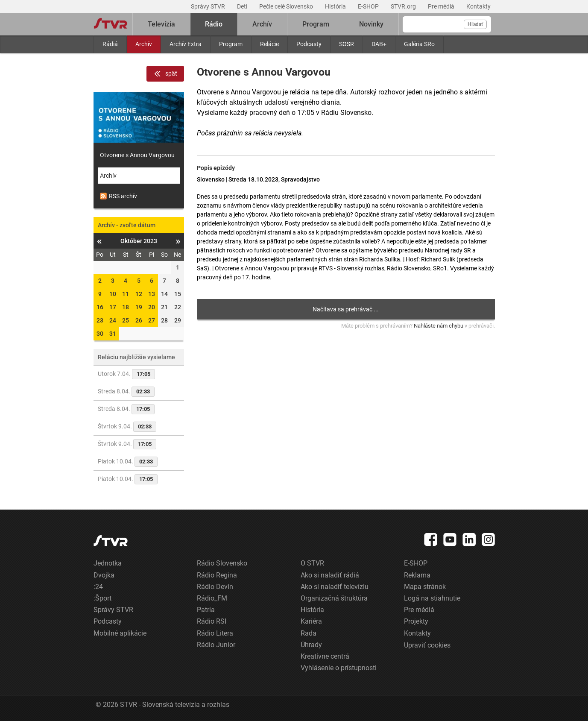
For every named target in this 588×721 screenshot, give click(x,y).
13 (152, 294)
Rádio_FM (212, 598)
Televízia (161, 24)
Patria (206, 610)
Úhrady (311, 645)
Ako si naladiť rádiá (330, 575)
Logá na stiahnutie (432, 598)
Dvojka (104, 575)
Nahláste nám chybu (439, 326)
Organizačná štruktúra (334, 598)
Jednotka (108, 563)
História (336, 6)
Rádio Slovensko (222, 563)
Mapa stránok (425, 587)
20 (152, 307)
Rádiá (110, 44)
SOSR (347, 44)
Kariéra (311, 621)
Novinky (371, 24)
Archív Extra (186, 44)
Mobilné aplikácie (120, 633)
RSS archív (118, 196)
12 (139, 294)
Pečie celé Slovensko (287, 6)
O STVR (312, 563)
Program (231, 44)
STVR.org (404, 6)
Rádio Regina (217, 575)
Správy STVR (209, 6)
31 (113, 334)
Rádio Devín (215, 587)
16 (100, 307)
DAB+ (379, 44)
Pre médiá (442, 6)
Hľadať (475, 24)
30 (100, 334)
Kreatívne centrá (325, 656)
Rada (309, 633)
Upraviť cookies (427, 645)
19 (139, 307)
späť (165, 74)
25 (126, 320)
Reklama (417, 575)
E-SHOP (369, 6)
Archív (144, 44)
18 (126, 307)
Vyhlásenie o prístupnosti (339, 668)
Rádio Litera (215, 633)
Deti (243, 6)
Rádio (214, 24)
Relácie (269, 44)
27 (152, 320)
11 (126, 294)
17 (113, 307)
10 (113, 294)
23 (100, 320)
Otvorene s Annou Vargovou (137, 155)
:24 (98, 587)
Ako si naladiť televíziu (335, 587)
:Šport (102, 598)
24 (113, 320)
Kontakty (478, 6)
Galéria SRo (419, 44)
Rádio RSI (212, 621)
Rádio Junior (216, 645)
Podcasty (309, 44)
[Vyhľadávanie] (447, 24)
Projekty (416, 621)
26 (139, 320)
